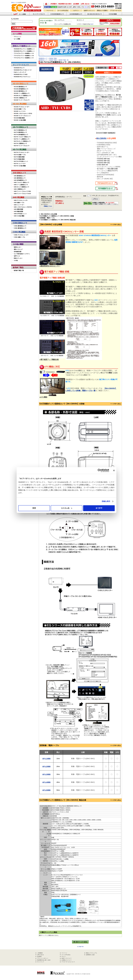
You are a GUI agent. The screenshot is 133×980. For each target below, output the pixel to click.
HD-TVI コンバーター (20, 164)
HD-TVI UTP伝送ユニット (21, 161)
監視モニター (18, 247)
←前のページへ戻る (80, 942)
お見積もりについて (66, 960)
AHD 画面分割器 (19, 209)
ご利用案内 (53, 4)
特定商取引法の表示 (65, 4)
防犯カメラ (14, 2)
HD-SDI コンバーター (20, 111)
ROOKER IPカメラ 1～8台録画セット (24, 51)
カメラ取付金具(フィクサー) (22, 254)
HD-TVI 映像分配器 (19, 159)
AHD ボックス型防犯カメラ (22, 187)
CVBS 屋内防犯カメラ (20, 228)
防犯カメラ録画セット (22, 46)
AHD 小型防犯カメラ (20, 189)
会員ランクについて (66, 958)
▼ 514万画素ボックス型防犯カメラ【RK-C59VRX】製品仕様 (57, 220)
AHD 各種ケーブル (19, 203)
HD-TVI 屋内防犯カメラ (20, 130)
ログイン (76, 11)
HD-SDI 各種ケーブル (20, 109)
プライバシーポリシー (43, 958)
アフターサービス (116, 11)
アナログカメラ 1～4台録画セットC (24, 58)
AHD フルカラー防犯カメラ (22, 182)
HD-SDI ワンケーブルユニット (22, 116)
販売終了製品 (18, 267)
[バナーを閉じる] (114, 470)
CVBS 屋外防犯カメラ (20, 226)
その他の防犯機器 (113, 14)
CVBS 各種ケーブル (20, 237)
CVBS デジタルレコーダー (21, 235)
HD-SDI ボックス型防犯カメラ (22, 96)
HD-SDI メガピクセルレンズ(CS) (23, 113)
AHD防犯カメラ (76, 14)
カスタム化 (67, 508)
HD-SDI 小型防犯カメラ (21, 98)
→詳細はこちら (47, 206)
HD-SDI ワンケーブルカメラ (22, 100)
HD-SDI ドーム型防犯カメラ (22, 93)
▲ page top (80, 946)
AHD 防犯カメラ (19, 173)
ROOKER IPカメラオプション (22, 77)
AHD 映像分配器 (19, 211)
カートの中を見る (63, 11)
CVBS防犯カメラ (57, 14)
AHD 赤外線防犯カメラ (20, 180)
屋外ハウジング (18, 249)
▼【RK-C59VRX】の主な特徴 (48, 214)
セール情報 (17, 34)
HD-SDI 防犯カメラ (21, 84)
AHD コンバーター (19, 205)
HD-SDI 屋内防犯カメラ (21, 87)
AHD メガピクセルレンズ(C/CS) (23, 207)
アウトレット (18, 37)
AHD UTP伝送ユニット (20, 214)
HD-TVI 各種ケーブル (20, 155)
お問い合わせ (85, 4)
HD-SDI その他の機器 (20, 120)
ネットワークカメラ (39, 14)
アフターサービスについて (68, 962)
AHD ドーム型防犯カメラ (21, 185)
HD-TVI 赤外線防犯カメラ (21, 135)
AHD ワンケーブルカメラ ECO (22, 194)
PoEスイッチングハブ (20, 72)
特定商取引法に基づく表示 (44, 960)
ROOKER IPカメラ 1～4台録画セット (24, 49)
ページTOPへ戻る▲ (116, 225)
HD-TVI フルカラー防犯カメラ (22, 137)
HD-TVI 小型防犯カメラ (20, 143)
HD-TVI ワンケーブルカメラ (22, 146)
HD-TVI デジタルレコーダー (22, 152)
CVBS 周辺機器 (19, 232)
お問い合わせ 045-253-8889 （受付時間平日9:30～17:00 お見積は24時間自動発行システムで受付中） (107, 6)
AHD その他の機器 (19, 216)
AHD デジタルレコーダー (21, 200)
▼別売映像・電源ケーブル (47, 218)
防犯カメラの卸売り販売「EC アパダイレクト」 (46, 4)
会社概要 (76, 4)
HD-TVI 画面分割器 (19, 157)
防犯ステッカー (18, 258)
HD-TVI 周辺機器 (20, 149)
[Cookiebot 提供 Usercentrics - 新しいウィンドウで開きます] (99, 470)
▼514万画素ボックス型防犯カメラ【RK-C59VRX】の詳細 (56, 216)
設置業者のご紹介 (90, 955)
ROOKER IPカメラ (19, 68)
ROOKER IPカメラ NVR (21, 74)
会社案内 (39, 956)
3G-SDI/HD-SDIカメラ (94, 14)
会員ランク (89, 11)
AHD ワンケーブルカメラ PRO (22, 191)
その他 (16, 260)
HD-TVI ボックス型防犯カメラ (22, 141)
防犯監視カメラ (43, 58)
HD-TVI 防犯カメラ (21, 127)
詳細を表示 (106, 501)
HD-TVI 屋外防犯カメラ (20, 132)
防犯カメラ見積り (102, 11)
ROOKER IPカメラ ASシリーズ (23, 70)
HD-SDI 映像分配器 (19, 118)
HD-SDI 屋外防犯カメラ (21, 91)
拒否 (34, 508)
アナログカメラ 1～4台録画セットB (24, 56)
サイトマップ (40, 962)
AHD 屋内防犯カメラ (20, 176)
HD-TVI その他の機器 (20, 166)
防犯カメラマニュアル (91, 953)
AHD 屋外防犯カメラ (20, 178)
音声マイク (17, 256)
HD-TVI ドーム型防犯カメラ (22, 139)
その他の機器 (18, 244)
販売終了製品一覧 (19, 270)
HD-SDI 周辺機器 (20, 104)
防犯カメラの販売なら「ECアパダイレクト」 (27, 4)
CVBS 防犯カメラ (20, 223)
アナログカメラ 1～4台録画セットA (24, 53)
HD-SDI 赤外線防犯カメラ (21, 89)
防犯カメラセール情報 (20, 14)
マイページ (50, 11)
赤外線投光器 (18, 252)
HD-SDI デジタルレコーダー (22, 107)
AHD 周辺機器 (19, 197)
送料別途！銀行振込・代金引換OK (67, 7)
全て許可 (99, 508)
